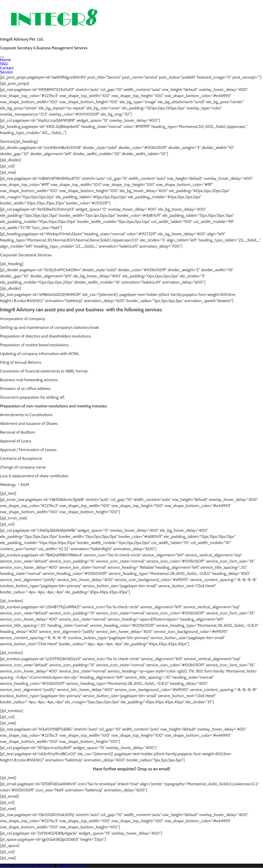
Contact (7, 68)
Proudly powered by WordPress (27, 866)
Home (5, 60)
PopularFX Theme (72, 866)
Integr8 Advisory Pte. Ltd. (22, 39)
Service (6, 72)
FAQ (4, 64)
